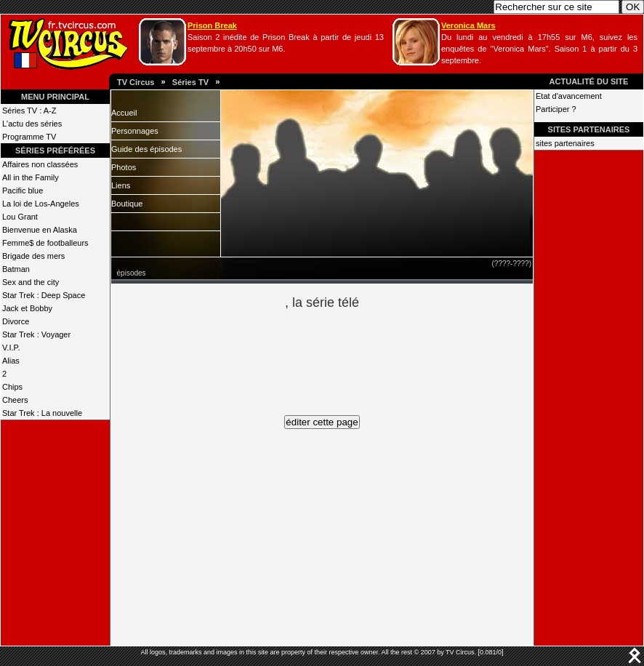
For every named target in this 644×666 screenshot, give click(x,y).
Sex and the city (31, 282)
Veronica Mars (468, 25)
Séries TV (190, 82)
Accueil (124, 113)
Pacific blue (23, 190)
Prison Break (212, 25)
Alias (11, 361)
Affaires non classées (40, 164)
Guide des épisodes (146, 149)
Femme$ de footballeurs (45, 243)
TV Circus (136, 82)
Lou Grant (20, 217)
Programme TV (29, 137)
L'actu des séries (32, 124)
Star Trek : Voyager (36, 334)
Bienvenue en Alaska (40, 230)
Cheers (15, 400)
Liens (121, 185)
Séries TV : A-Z (29, 111)
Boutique (127, 204)
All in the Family (31, 177)
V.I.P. (11, 348)
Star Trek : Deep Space (44, 295)
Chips (12, 387)
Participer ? (556, 109)
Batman (16, 269)
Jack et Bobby (27, 308)
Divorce (16, 321)
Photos (124, 167)
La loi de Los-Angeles (41, 204)
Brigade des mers (33, 256)
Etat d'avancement (569, 96)
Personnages (135, 131)
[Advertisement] (347, 355)
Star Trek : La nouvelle (42, 413)
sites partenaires (565, 143)
